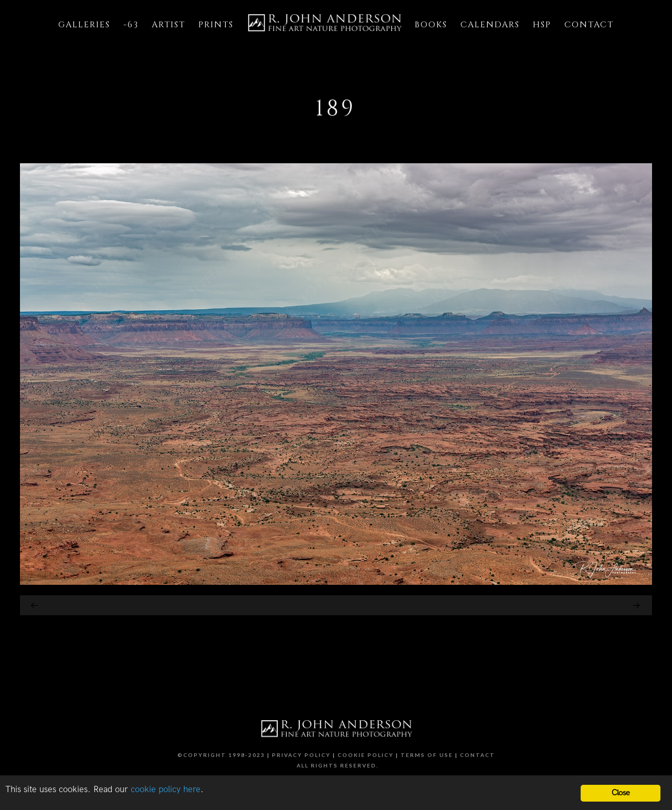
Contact (477, 755)
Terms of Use (427, 755)
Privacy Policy (301, 755)
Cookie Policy (366, 755)
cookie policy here (166, 790)
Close (621, 793)
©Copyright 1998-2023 (221, 755)
